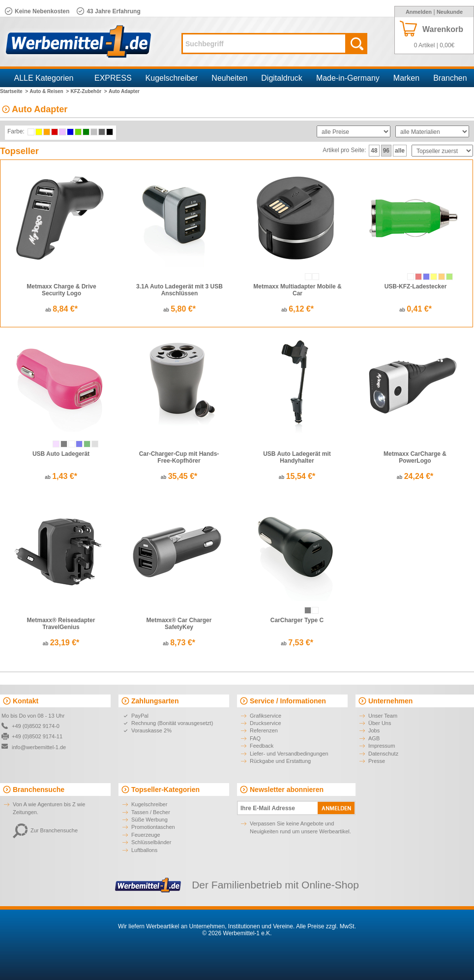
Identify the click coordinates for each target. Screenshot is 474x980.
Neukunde (450, 12)
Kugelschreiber (172, 78)
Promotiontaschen (153, 827)
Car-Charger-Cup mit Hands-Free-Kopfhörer (179, 457)
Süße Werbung (149, 820)
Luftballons (144, 850)
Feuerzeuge (146, 835)
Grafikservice (266, 716)
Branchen (450, 78)
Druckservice (266, 723)
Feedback (262, 746)
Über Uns (380, 723)
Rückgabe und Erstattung (280, 761)
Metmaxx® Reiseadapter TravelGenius (61, 624)
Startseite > (14, 91)
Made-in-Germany (348, 78)
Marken (406, 78)
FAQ (255, 738)
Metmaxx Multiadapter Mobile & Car (297, 290)
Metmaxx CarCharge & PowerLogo (415, 457)
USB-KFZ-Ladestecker (416, 286)
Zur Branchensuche (45, 830)
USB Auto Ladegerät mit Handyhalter (297, 457)
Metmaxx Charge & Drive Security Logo (61, 290)
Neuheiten (229, 78)
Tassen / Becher (151, 812)
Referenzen (264, 730)
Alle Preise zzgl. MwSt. (326, 926)
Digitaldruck (282, 78)
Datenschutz (383, 754)
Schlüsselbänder (151, 842)
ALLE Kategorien (44, 78)
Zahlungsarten (155, 701)
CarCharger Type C (297, 620)
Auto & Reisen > (49, 91)
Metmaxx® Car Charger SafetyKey (179, 624)
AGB (374, 738)
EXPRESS (113, 78)
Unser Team (383, 716)
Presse (377, 761)
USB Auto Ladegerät (61, 454)
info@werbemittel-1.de (39, 747)
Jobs (374, 730)
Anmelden (419, 12)
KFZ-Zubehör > (89, 91)
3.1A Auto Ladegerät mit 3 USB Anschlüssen (179, 290)
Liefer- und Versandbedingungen (289, 754)
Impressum (382, 746)
